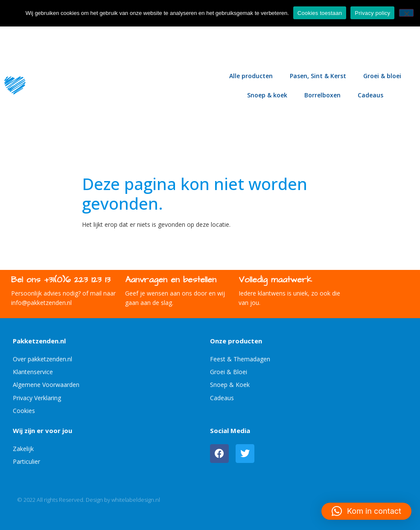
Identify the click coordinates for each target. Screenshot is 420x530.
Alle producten (251, 76)
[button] (366, 511)
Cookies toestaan (320, 13)
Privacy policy (372, 13)
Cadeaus (370, 95)
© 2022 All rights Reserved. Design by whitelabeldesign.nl (89, 500)
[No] (406, 13)
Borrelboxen (322, 95)
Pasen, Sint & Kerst (318, 76)
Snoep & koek (267, 95)
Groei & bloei (382, 76)
